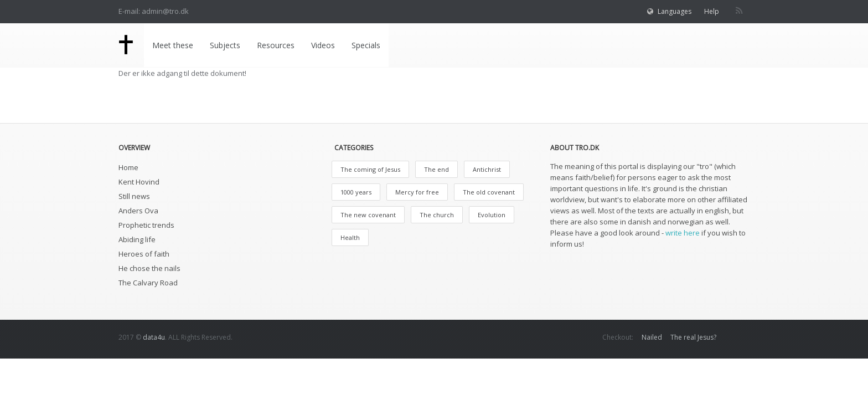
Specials (366, 45)
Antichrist (487, 169)
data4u (154, 337)
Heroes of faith (144, 254)
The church (437, 215)
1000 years (356, 192)
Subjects (225, 45)
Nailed (652, 337)
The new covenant (368, 215)
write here (683, 233)
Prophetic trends (146, 225)
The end (436, 169)
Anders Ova (138, 211)
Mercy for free (417, 192)
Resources (276, 45)
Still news (134, 196)
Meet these (173, 45)
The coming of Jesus (370, 169)
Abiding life (137, 239)
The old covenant (489, 192)
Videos (323, 45)
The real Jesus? (693, 337)
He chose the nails (149, 268)
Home (128, 167)
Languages (675, 11)
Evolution (492, 215)
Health (350, 237)
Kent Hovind (139, 182)
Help (712, 11)
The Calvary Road (148, 283)
